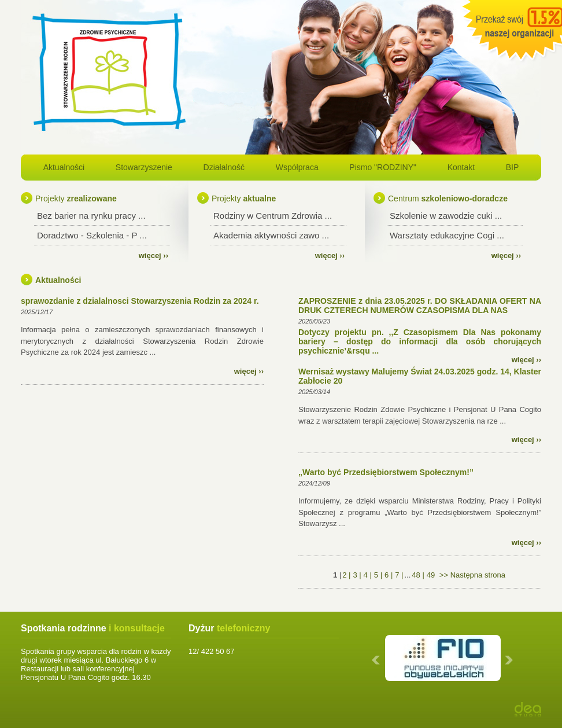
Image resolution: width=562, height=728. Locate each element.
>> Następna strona (471, 575)
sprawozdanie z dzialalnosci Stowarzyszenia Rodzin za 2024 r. (140, 301)
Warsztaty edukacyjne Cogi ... (447, 235)
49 (431, 575)
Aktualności (64, 167)
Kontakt (461, 167)
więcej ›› (154, 255)
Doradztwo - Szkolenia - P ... (92, 235)
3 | (357, 575)
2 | (346, 575)
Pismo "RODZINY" (383, 167)
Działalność (224, 167)
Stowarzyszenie (144, 167)
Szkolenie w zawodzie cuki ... (446, 216)
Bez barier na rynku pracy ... (91, 216)
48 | (418, 575)
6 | (389, 575)
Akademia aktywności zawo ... (271, 235)
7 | (399, 575)
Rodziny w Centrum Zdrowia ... (273, 216)
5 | (378, 575)
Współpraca (297, 167)
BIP (513, 167)
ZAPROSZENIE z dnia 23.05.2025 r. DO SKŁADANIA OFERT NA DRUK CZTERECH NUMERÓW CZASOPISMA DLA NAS (420, 306)
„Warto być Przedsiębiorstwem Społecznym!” (386, 472)
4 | (368, 575)
